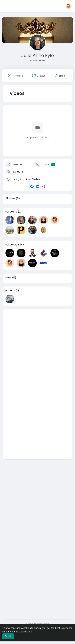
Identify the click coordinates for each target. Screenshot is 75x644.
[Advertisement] (37, 347)
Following (11, 212)
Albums (10, 198)
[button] (69, 6)
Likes (8, 278)
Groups (10, 291)
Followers (11, 245)
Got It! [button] (8, 636)
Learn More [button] (26, 632)
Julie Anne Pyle (37, 55)
